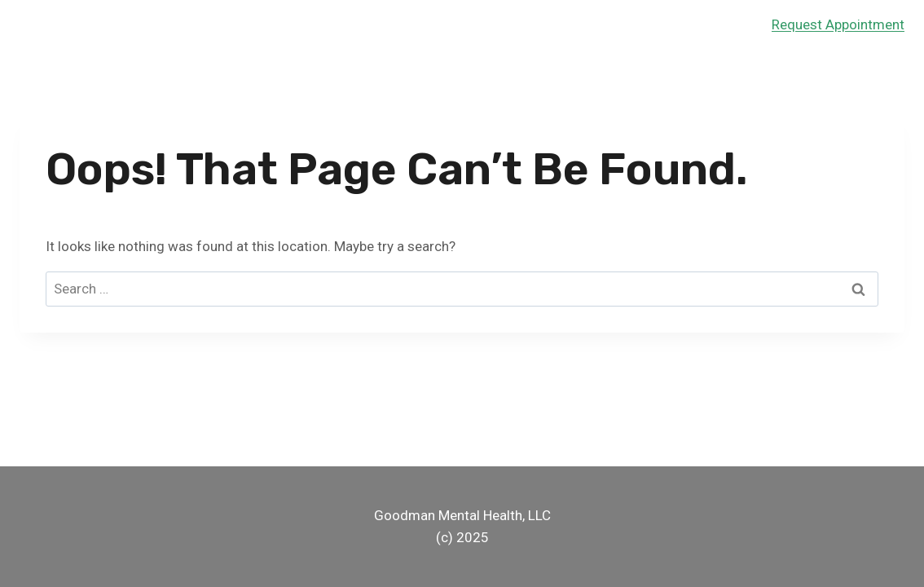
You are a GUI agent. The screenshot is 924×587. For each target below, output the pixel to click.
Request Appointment (838, 24)
